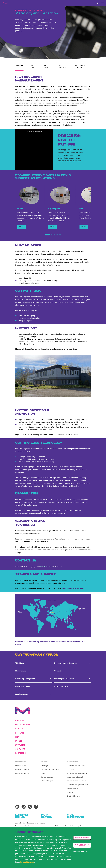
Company (20, 721)
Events (19, 741)
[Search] (98, 3)
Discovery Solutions (22, 773)
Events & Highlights (74, 796)
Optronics (70, 769)
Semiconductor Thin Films (76, 766)
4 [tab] (57, 237)
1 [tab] (46, 237)
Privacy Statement (27, 862)
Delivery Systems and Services (77, 781)
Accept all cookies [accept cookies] (82, 838)
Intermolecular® (73, 788)
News (18, 737)
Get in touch (45, 566)
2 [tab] (52, 237)
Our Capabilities (63, 66)
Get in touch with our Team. (74, 588)
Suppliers (20, 745)
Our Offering (47, 66)
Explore (21, 227)
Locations (20, 753)
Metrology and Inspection (76, 777)
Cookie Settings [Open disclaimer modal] (79, 851)
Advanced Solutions (22, 769)
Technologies (38, 10)
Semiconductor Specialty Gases (78, 785)
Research (20, 733)
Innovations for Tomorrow (80, 66)
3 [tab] (54, 237)
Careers (19, 729)
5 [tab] (60, 237)
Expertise (19, 10)
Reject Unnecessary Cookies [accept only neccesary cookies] (82, 845)
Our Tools (33, 66)
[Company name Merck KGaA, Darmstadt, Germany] (5, 3)
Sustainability (23, 725)
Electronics (27, 10)
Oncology (44, 766)
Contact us (21, 749)
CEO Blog (70, 792)
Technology (19, 65)
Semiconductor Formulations (77, 773)
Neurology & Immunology (50, 769)
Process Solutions (21, 766)
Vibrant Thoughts (47, 781)
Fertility (44, 773)
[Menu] (102, 3)
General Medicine (47, 777)
